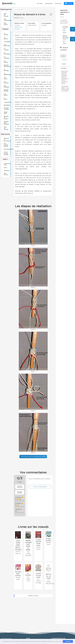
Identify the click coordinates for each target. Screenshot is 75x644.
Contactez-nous (7, 164)
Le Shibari (6, 62)
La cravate (6, 49)
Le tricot (6, 99)
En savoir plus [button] (58, 641)
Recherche (58, 3)
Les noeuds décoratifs (19, 9)
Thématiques (49, 3)
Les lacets (6, 95)
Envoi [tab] (63, 56)
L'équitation (7, 102)
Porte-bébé (6, 113)
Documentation (7, 149)
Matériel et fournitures (7, 140)
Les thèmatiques (7, 20)
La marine (6, 34)
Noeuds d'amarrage (7, 66)
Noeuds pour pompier (6, 123)
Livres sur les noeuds (6, 153)
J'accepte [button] (68, 641)
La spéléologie (7, 74)
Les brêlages (6, 86)
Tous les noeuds (6, 15)
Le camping (6, 57)
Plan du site (6, 174)
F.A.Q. (6, 168)
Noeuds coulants (6, 109)
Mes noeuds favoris (6, 145)
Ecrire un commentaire (40, 487)
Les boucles (6, 82)
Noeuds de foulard (6, 117)
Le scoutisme (7, 53)
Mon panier (6, 24)
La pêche (6, 38)
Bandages (7, 105)
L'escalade (7, 42)
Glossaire (7, 170)
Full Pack (40, 3)
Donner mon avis (20, 487)
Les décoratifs (7, 45)
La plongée (6, 70)
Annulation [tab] (64, 60)
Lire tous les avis (20, 492)
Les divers (6, 78)
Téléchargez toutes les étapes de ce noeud (33, 457)
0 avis (21, 18)
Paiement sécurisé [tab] (64, 64)
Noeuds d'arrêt (6, 90)
